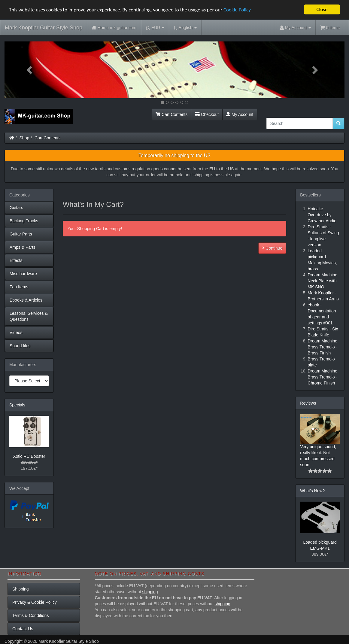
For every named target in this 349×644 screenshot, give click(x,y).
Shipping (21, 589)
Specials (17, 405)
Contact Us (23, 629)
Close (322, 9)
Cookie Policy (237, 9)
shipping (150, 592)
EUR (155, 28)
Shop (24, 138)
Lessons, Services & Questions (29, 316)
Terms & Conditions (30, 615)
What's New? (312, 491)
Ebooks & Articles (26, 300)
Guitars (16, 208)
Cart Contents (171, 114)
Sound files (20, 346)
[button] (30, 70)
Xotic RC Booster (29, 456)
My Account (240, 114)
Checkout (207, 114)
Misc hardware (23, 274)
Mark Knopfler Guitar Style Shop (44, 28)
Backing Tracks (24, 221)
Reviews (308, 403)
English (185, 28)
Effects (16, 260)
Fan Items (19, 287)
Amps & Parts (23, 247)
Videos (16, 333)
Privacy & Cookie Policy (35, 602)
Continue (272, 248)
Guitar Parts (21, 234)
